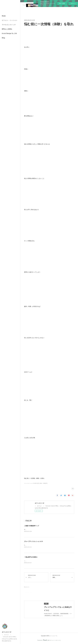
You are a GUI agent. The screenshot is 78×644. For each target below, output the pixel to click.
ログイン (73, 3)
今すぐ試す (62, 3)
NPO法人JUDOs (7, 29)
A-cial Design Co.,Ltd (9, 33)
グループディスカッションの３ (34, 542)
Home (4, 16)
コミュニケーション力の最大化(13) (32, 483)
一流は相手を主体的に (31, 557)
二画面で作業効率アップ (32, 526)
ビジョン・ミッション (10, 20)
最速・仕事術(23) (44, 483)
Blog (3, 38)
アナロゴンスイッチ (9, 25)
